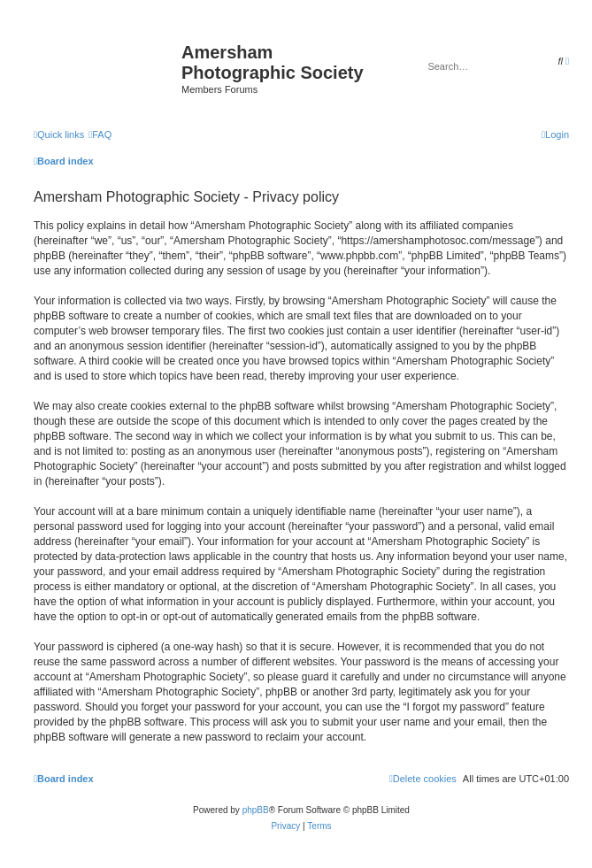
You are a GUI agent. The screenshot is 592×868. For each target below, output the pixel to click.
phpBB (256, 810)
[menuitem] (100, 134)
